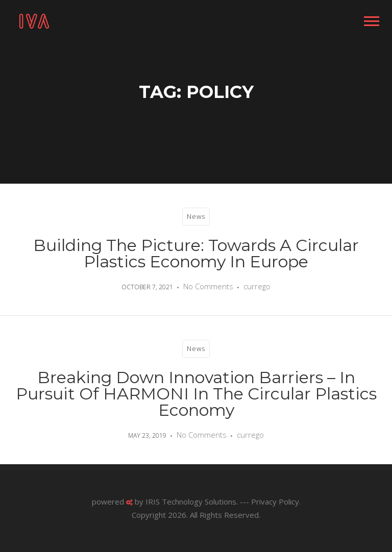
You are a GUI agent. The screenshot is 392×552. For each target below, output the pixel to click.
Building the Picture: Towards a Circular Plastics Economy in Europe (196, 253)
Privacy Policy (275, 501)
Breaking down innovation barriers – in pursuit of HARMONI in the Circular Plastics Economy (196, 394)
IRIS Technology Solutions (191, 501)
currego (257, 286)
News (196, 216)
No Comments (208, 286)
